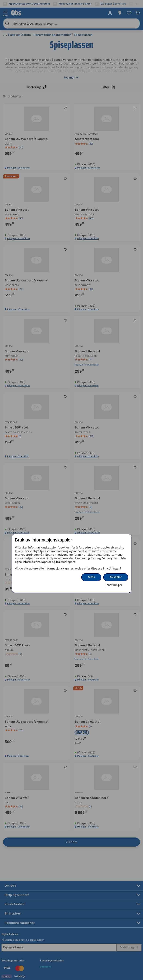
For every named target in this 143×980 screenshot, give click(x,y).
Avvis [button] (91, 577)
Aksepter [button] (116, 577)
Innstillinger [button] (114, 585)
